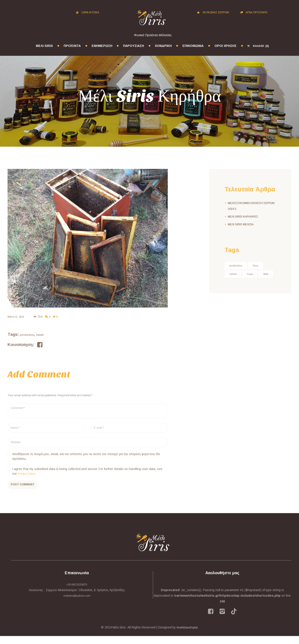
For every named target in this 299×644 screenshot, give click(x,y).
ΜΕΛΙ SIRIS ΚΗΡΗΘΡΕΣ (245, 216)
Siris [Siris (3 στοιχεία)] (258, 266)
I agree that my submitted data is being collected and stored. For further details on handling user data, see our (87, 477)
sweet (40, 335)
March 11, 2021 (17, 317)
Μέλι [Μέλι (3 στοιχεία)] (232, 284)
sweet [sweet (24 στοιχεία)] (234, 275)
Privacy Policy (27, 479)
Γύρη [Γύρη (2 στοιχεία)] (252, 275)
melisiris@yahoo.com (77, 604)
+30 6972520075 (77, 592)
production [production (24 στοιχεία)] (237, 266)
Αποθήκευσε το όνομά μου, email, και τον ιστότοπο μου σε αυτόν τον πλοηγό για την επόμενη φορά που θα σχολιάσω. (86, 462)
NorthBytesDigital (187, 635)
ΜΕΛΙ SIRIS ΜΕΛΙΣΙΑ (242, 224)
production (27, 335)
